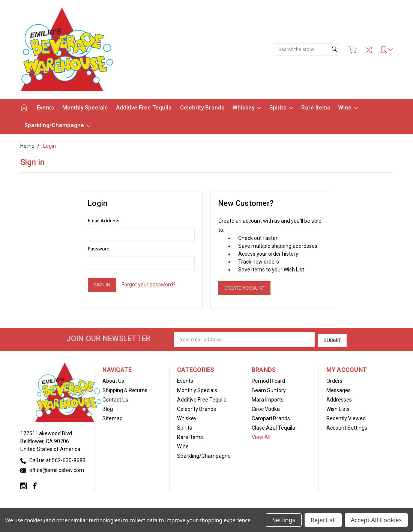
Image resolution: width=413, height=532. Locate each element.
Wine (348, 108)
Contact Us (115, 399)
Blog (108, 408)
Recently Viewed (346, 418)
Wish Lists (338, 408)
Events (45, 108)
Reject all (323, 520)
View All (261, 436)
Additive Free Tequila (144, 108)
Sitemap (113, 418)
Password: (99, 249)
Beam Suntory (269, 390)
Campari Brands (271, 418)
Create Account (244, 288)
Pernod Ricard (268, 380)
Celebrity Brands (202, 108)
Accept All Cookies (376, 520)
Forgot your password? (149, 285)
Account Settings (347, 427)
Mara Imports (268, 399)
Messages (339, 390)
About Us (113, 380)
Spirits (281, 108)
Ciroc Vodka (266, 408)
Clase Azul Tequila (273, 427)
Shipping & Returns (125, 390)
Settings (284, 520)
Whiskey (247, 108)
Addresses (339, 399)
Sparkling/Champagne (58, 125)
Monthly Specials (85, 108)
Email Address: (104, 221)
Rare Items (316, 108)
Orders (334, 380)
